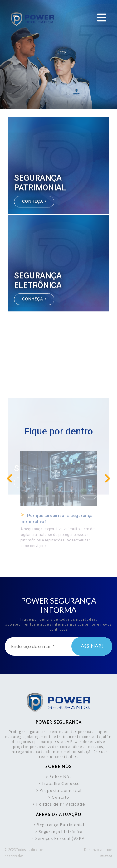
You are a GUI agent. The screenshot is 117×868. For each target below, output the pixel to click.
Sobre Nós (61, 777)
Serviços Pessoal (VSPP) (61, 838)
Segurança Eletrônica (61, 832)
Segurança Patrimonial (61, 825)
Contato (61, 797)
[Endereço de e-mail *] (58, 646)
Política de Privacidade (61, 804)
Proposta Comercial (61, 790)
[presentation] (9, 479)
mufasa (106, 856)
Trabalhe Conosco (61, 783)
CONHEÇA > (34, 202)
